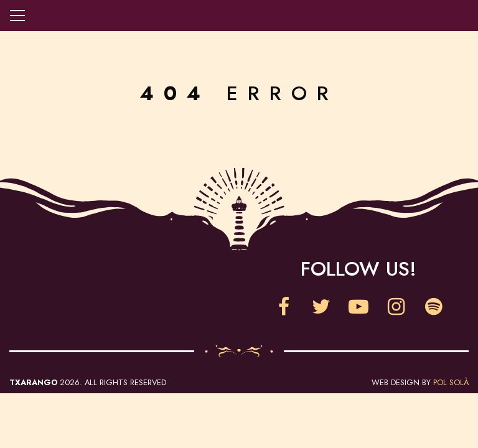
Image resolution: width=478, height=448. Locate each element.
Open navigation (17, 16)
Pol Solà (451, 382)
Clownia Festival (119, 287)
